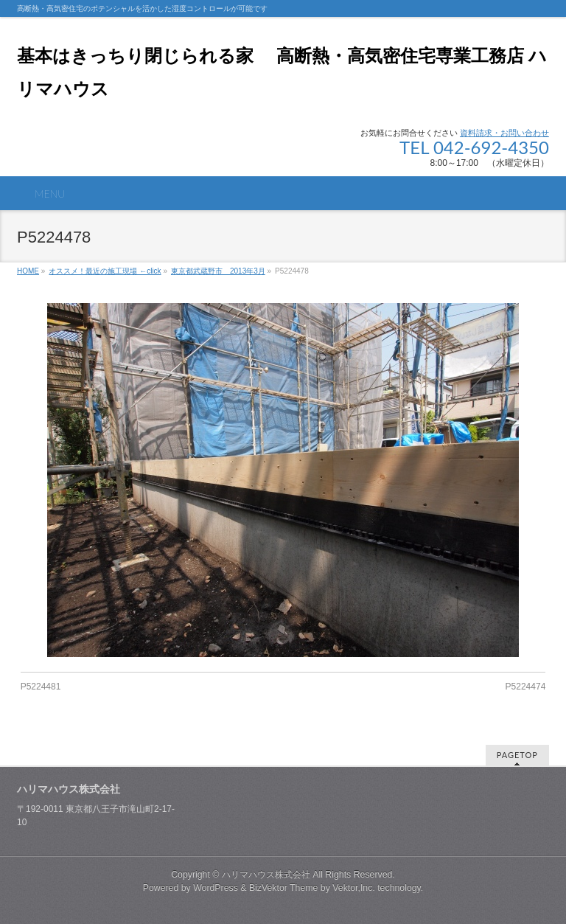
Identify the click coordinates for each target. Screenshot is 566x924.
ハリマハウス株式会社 (266, 875)
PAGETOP (517, 755)
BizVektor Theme (284, 888)
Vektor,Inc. (354, 888)
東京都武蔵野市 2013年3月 (218, 271)
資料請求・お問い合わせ (504, 133)
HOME (28, 271)
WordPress (216, 888)
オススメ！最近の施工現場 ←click (105, 271)
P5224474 (526, 687)
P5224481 (41, 687)
